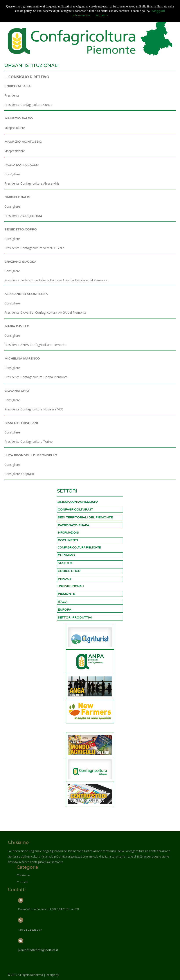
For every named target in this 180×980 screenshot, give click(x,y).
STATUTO (65, 563)
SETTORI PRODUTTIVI (75, 618)
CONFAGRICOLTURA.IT (75, 510)
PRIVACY (65, 579)
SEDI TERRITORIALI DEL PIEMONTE (85, 517)
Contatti (22, 882)
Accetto (102, 15)
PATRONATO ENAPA (73, 525)
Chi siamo (23, 875)
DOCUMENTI (68, 540)
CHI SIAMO (66, 555)
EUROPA (64, 610)
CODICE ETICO (69, 571)
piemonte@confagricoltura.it (38, 950)
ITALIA (63, 602)
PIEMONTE (66, 594)
